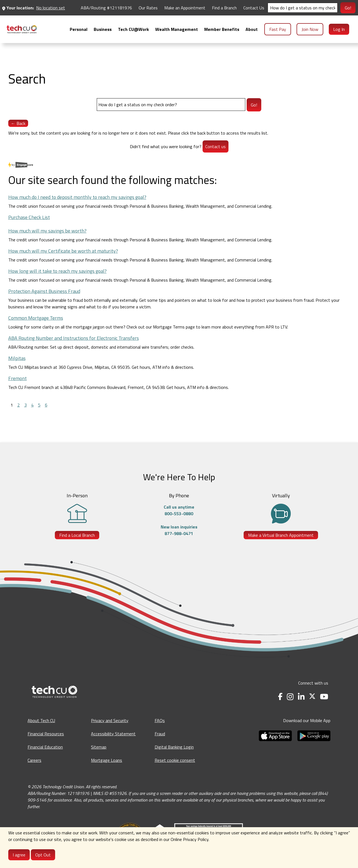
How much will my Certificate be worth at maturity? (63, 251)
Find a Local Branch (77, 535)
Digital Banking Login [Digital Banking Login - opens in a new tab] (174, 747)
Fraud (160, 734)
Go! (348, 8)
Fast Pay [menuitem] (278, 29)
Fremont (18, 378)
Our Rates (148, 8)
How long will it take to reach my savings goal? (57, 271)
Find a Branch (224, 8)
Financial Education (45, 747)
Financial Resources (46, 734)
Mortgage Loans (107, 760)
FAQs (160, 720)
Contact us (216, 146)
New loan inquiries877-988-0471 (179, 530)
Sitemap (99, 747)
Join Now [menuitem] (310, 29)
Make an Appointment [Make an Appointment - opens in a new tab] (185, 8)
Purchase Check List (29, 217)
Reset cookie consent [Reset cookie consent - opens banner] (175, 760)
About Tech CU (41, 720)
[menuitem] (22, 29)
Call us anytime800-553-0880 (179, 510)
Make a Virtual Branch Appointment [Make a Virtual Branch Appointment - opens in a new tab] (281, 535)
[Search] (303, 8)
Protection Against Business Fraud (44, 291)
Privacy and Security (110, 720)
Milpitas (17, 358)
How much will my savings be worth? (47, 231)
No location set (51, 8)
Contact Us (254, 8)
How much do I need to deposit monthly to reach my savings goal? (77, 197)
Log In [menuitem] (339, 29)
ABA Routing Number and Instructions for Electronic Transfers (74, 338)
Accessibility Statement (113, 734)
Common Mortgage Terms (36, 318)
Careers (34, 760)
